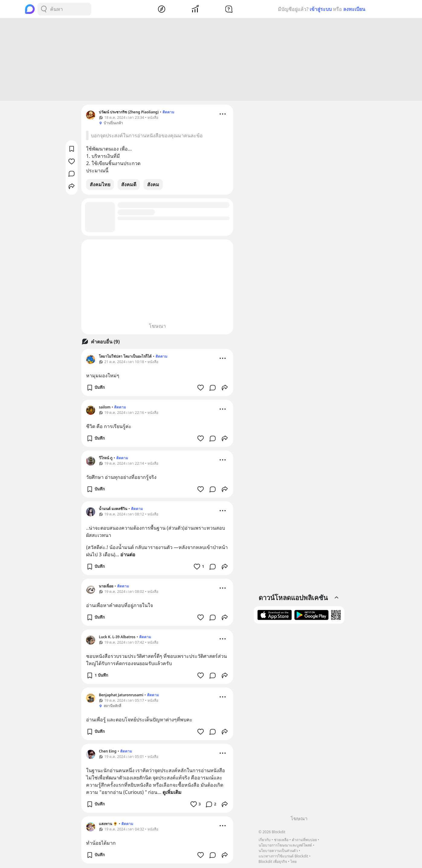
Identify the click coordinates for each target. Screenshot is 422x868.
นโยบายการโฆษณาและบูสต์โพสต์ (285, 845)
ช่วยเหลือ (281, 840)
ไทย (293, 861)
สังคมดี (129, 185)
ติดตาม (168, 113)
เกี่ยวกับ (265, 840)
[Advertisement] (211, 60)
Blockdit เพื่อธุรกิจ (273, 861)
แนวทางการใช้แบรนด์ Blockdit (283, 856)
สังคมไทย (100, 185)
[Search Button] (44, 9)
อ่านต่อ (128, 555)
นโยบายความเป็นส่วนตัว (278, 851)
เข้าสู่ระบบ (321, 9)
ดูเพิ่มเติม (172, 793)
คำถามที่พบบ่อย (304, 840)
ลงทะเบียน (354, 9)
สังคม (153, 185)
